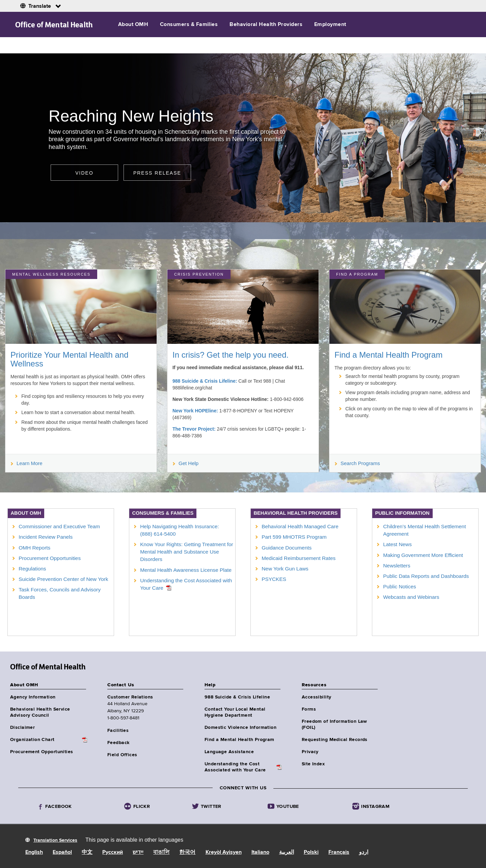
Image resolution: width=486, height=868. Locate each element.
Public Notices (400, 586)
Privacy (310, 752)
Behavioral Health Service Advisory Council (40, 712)
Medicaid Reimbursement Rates (299, 558)
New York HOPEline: (195, 411)
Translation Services (55, 840)
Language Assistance (229, 752)
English (34, 852)
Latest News (397, 544)
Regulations (32, 569)
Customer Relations (130, 697)
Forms (309, 709)
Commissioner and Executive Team (59, 526)
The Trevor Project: (194, 429)
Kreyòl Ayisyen (224, 852)
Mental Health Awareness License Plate (186, 570)
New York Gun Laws (285, 569)
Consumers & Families (189, 25)
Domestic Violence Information (240, 727)
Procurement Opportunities (50, 558)
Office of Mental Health (54, 25)
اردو (364, 852)
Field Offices (122, 755)
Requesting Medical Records (335, 740)
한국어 (187, 852)
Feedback (118, 743)
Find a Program (357, 274)
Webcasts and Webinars (411, 597)
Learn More (27, 463)
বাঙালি (161, 852)
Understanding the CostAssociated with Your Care (235, 767)
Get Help (186, 463)
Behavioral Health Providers (266, 25)
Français (339, 852)
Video (84, 173)
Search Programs (357, 463)
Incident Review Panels (46, 537)
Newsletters (397, 566)
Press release (157, 173)
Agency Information (33, 697)
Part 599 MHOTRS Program (294, 537)
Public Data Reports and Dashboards (426, 576)
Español (62, 852)
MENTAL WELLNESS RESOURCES (51, 274)
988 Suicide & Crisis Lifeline (237, 697)
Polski (311, 852)
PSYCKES (274, 579)
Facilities (118, 731)
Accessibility (316, 697)
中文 (87, 852)
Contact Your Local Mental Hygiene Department (235, 712)
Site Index (313, 764)
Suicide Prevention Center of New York (63, 579)
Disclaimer (22, 727)
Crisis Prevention (199, 274)
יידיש (138, 852)
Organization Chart (32, 740)
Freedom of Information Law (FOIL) (334, 724)
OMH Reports (34, 548)
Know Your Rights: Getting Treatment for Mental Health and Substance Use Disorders (186, 552)
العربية (287, 852)
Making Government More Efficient (423, 555)
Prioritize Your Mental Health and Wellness (70, 359)
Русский (113, 852)
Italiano (260, 852)
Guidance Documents (287, 548)
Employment (330, 25)
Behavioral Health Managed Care (300, 526)
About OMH (133, 25)
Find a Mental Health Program (388, 355)
